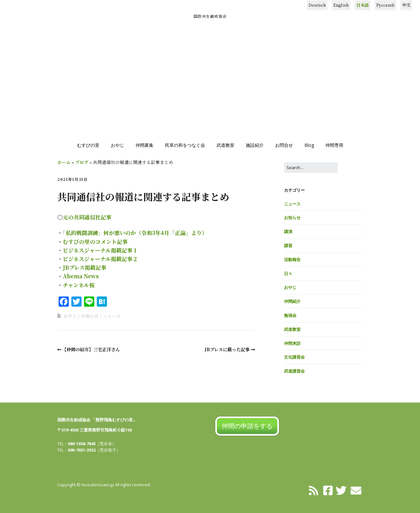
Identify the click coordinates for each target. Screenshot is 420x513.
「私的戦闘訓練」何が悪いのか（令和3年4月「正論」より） (135, 233)
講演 (288, 232)
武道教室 (225, 145)
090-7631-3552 (82, 450)
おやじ (117, 145)
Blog (309, 145)
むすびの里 (88, 145)
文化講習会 (294, 357)
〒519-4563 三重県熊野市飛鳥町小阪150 (95, 430)
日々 (288, 274)
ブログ (82, 162)
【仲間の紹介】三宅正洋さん (91, 349)
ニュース (112, 316)
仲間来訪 (292, 343)
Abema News (81, 276)
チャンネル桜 (79, 285)
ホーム (64, 162)
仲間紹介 (292, 301)
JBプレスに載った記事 (227, 349)
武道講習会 (294, 371)
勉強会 (290, 315)
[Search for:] (311, 168)
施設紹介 (255, 145)
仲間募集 (145, 145)
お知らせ (90, 316)
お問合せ (284, 145)
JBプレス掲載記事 (85, 267)
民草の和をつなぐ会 (185, 145)
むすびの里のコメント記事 (95, 242)
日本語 (363, 5)
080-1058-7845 (82, 444)
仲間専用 (334, 145)
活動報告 (292, 260)
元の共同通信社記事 (87, 217)
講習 (288, 246)
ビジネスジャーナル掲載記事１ (100, 250)
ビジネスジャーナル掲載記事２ (100, 259)
